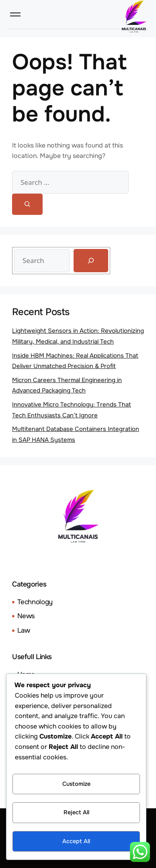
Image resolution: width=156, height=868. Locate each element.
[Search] (27, 204)
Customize (76, 784)
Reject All (76, 812)
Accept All (76, 841)
